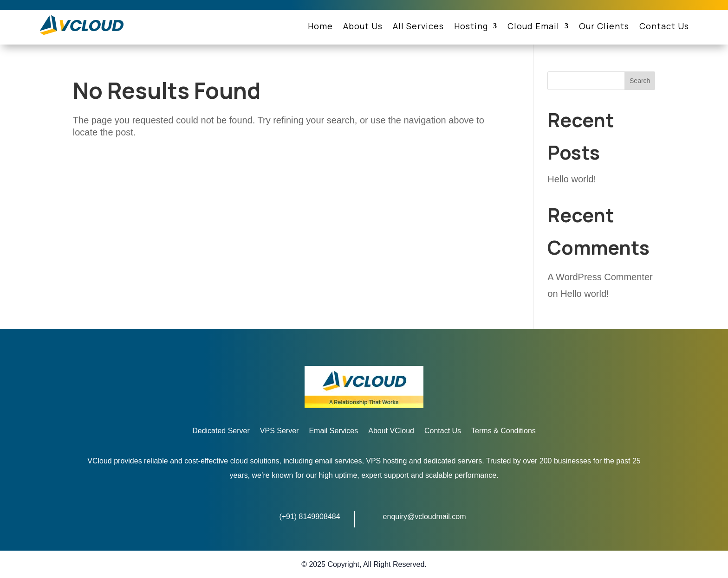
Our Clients (604, 27)
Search (640, 81)
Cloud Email (533, 27)
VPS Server (279, 431)
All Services (418, 27)
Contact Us (664, 27)
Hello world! (572, 179)
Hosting (471, 27)
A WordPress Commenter (600, 277)
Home (320, 27)
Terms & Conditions (504, 431)
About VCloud (391, 431)
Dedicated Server (221, 431)
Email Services (333, 431)
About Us (363, 27)
